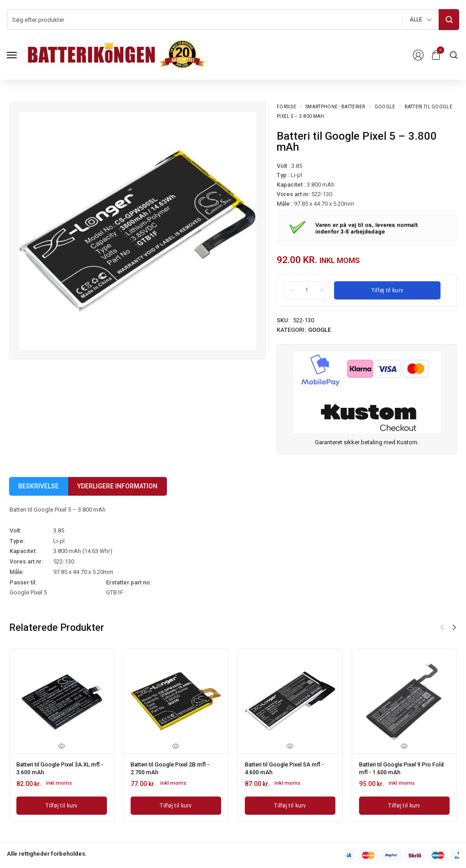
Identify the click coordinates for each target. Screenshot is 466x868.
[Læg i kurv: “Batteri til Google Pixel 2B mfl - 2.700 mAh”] (176, 803)
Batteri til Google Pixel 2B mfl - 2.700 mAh (176, 767)
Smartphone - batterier (335, 107)
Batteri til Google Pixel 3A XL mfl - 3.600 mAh (58, 767)
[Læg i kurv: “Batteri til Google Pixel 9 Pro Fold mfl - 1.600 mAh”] (404, 803)
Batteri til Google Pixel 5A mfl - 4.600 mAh (290, 767)
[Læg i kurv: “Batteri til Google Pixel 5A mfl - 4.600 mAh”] (290, 803)
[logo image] (116, 54)
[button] (454, 628)
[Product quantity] (307, 290)
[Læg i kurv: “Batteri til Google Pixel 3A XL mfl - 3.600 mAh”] (62, 803)
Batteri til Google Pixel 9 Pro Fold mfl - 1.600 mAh (401, 767)
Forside (286, 107)
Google (385, 107)
